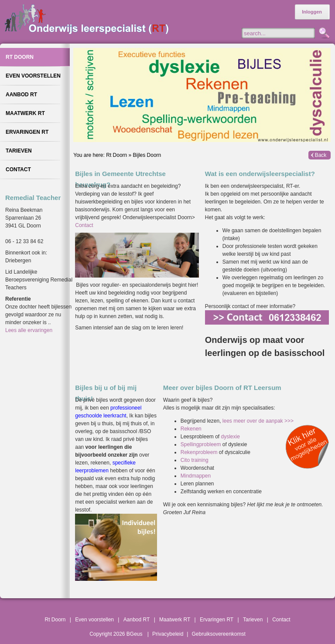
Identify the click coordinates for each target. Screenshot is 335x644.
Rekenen (191, 429)
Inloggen (312, 12)
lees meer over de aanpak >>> (258, 421)
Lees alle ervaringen (29, 330)
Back (321, 155)
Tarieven (253, 620)
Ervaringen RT (217, 620)
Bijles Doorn (147, 155)
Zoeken (323, 34)
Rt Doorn (116, 155)
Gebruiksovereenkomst (218, 634)
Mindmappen (196, 476)
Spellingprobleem (202, 444)
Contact (84, 225)
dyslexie (230, 437)
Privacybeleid (168, 634)
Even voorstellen (94, 620)
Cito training (195, 460)
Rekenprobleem (200, 452)
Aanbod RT (137, 620)
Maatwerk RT (175, 620)
